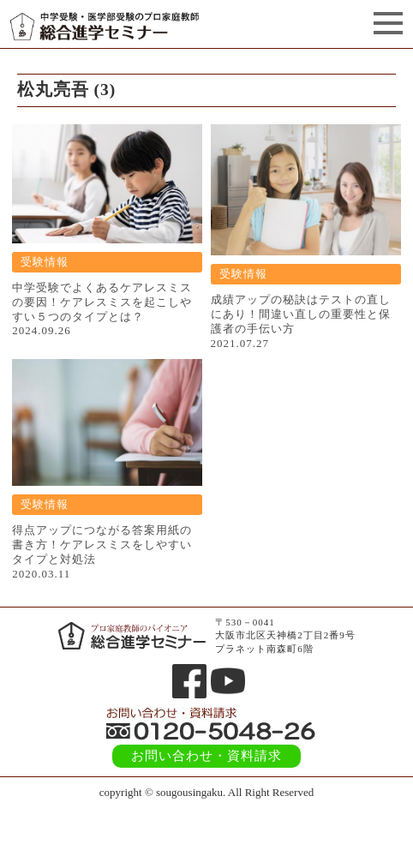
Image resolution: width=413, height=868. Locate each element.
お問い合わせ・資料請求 (206, 756)
